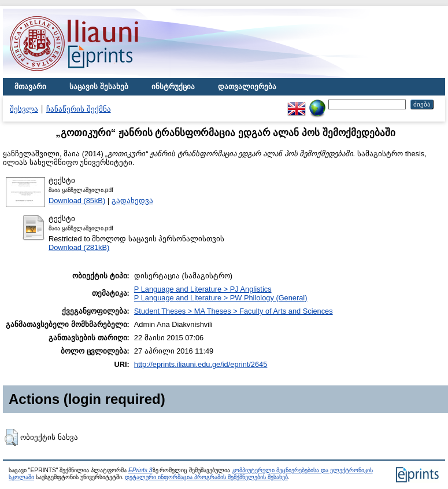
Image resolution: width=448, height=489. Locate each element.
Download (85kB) (77, 201)
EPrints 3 (140, 470)
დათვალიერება (247, 87)
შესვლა (24, 109)
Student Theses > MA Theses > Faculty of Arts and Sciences (234, 311)
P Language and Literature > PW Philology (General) (221, 298)
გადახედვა (132, 201)
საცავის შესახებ (99, 87)
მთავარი (30, 87)
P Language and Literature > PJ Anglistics (203, 289)
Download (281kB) (79, 247)
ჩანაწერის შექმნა (79, 109)
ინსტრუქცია (173, 87)
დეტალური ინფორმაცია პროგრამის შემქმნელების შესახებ (206, 477)
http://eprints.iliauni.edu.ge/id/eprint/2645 (201, 364)
